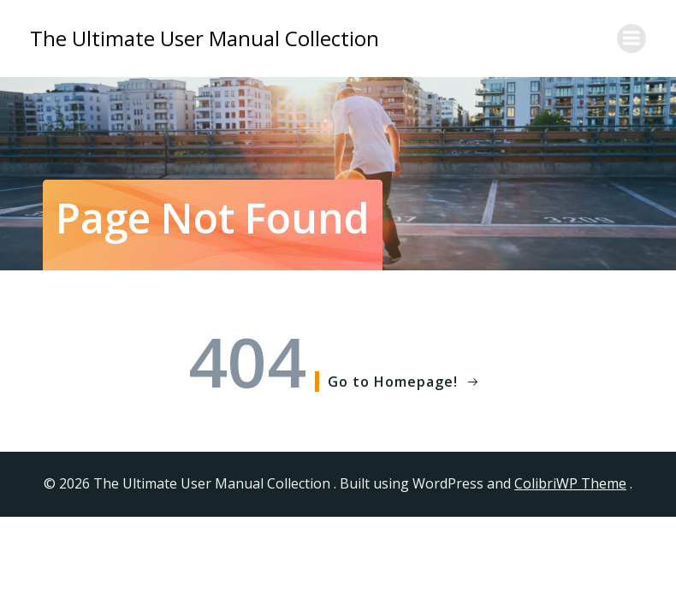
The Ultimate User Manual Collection (205, 38)
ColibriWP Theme (570, 483)
